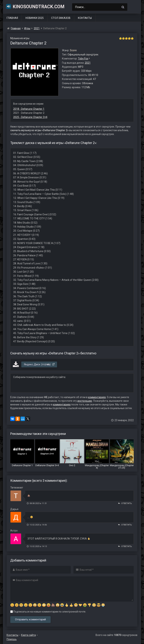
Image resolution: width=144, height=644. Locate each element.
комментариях (97, 397)
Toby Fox (83, 59)
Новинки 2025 (35, 18)
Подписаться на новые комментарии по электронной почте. (48, 612)
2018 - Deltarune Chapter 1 (29, 109)
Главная (12, 18)
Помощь (12, 639)
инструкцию (85, 401)
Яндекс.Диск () (39, 364)
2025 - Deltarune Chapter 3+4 (30, 117)
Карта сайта (28, 635)
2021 (88, 63)
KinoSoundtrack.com (35, 6)
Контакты (85, 18)
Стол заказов (61, 18)
